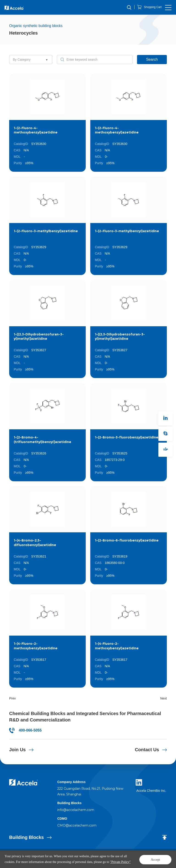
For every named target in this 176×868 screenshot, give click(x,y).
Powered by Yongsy (116, 857)
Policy (99, 857)
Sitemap (33, 861)
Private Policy (18, 861)
